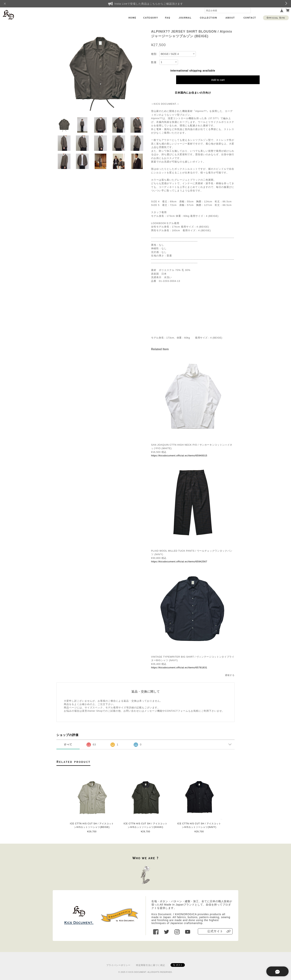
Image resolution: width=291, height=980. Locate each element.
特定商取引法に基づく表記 (151, 965)
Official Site (276, 18)
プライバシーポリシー (118, 965)
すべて (68, 744)
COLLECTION (209, 18)
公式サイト (215, 931)
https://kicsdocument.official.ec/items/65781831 (179, 668)
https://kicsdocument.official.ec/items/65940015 (179, 456)
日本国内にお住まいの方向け (193, 93)
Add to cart (218, 80)
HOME (132, 18)
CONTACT (250, 18)
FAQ (168, 18)
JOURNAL (185, 18)
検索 (248, 11)
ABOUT (230, 18)
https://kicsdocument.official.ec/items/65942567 (179, 562)
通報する (230, 675)
